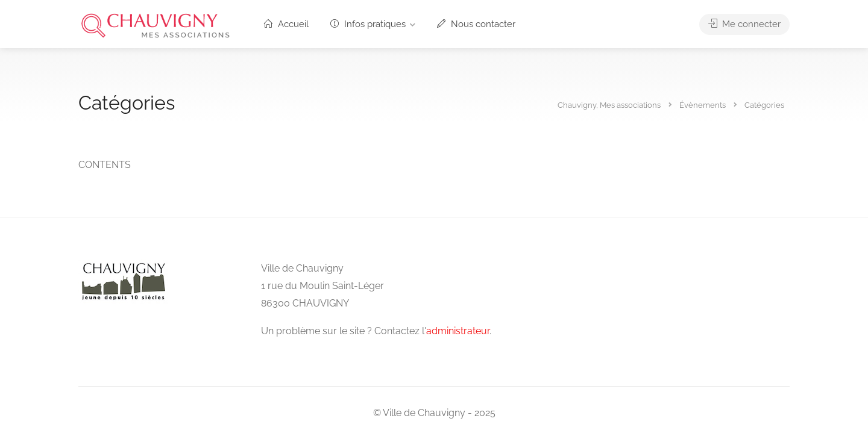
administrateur (458, 331)
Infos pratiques (368, 24)
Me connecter (744, 24)
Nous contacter (476, 24)
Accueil (286, 24)
